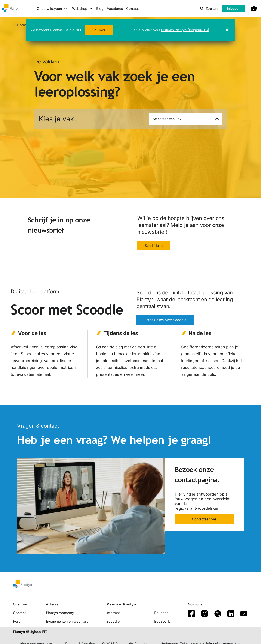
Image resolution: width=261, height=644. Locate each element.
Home (22, 25)
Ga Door (99, 30)
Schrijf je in (154, 246)
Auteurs (52, 604)
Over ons (20, 604)
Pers (17, 621)
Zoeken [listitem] (209, 9)
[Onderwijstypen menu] (52, 9)
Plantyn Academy (60, 613)
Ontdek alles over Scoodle (165, 320)
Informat (113, 613)
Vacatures (115, 9)
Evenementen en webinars (67, 621)
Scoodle (113, 621)
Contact (133, 9)
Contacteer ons (204, 519)
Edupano (161, 613)
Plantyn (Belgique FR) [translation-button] (30, 632)
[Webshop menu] (82, 9)
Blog (100, 9)
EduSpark (162, 621)
